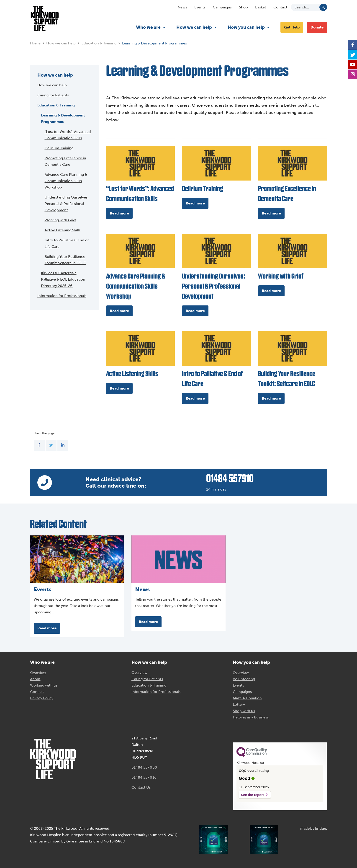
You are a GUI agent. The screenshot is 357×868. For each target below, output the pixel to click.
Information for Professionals (62, 296)
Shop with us (244, 711)
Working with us (44, 685)
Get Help (292, 27)
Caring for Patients (53, 95)
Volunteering (244, 679)
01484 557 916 (144, 777)
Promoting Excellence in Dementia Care (65, 161)
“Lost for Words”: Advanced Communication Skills (68, 135)
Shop (243, 7)
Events (200, 7)
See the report (252, 795)
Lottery (239, 704)
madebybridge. (314, 828)
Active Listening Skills (63, 230)
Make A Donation (247, 698)
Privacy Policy (42, 698)
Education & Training (99, 43)
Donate (317, 27)
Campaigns (222, 7)
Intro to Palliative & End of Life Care (67, 243)
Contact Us (141, 787)
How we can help (194, 27)
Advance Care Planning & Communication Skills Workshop (66, 181)
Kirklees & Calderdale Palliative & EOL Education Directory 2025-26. (63, 279)
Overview (38, 673)
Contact (280, 7)
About (35, 679)
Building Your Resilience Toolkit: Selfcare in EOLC (65, 260)
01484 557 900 (144, 767)
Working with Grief (60, 220)
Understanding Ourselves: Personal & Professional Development (67, 204)
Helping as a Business (251, 717)
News (182, 7)
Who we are (148, 27)
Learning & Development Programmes (63, 118)
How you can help (246, 27)
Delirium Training (59, 148)
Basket (261, 7)
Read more (119, 213)
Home (35, 43)
